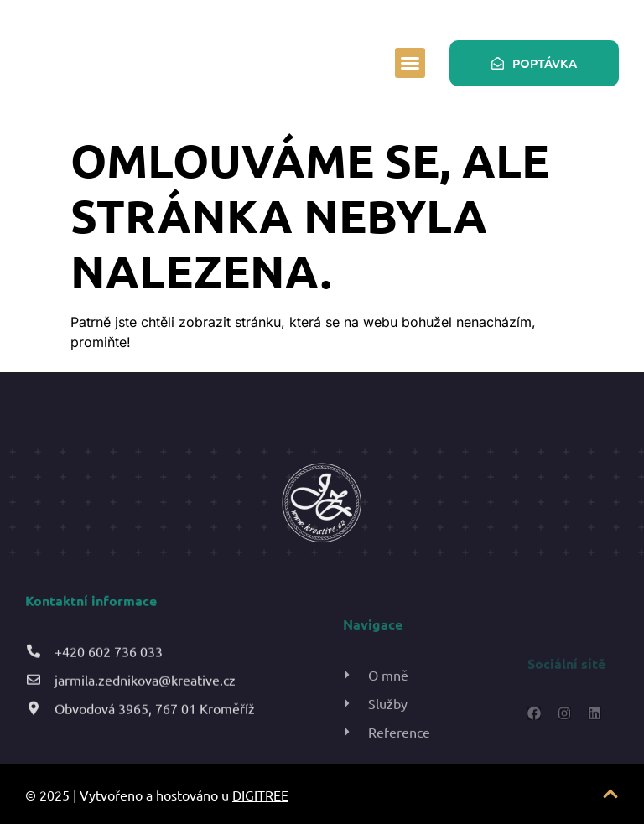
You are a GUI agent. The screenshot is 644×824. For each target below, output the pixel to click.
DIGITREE (260, 795)
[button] (410, 63)
